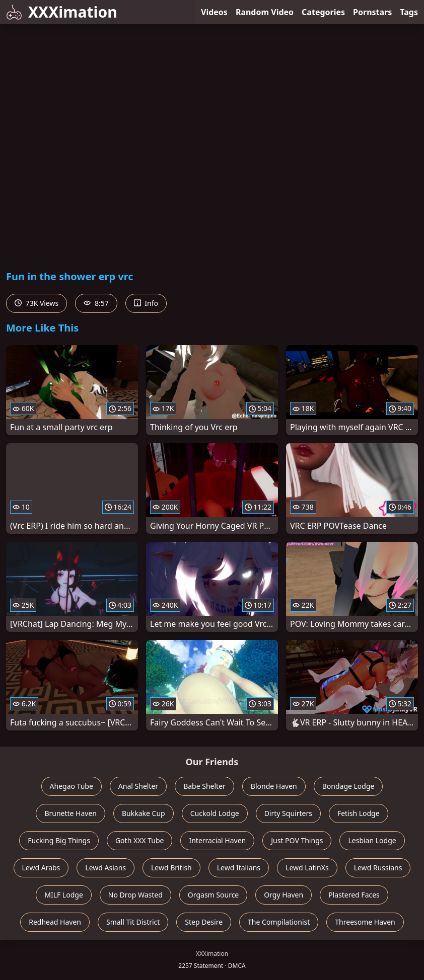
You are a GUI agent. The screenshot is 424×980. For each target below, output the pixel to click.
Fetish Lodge (359, 813)
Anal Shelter (138, 786)
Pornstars (372, 12)
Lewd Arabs (41, 868)
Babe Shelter (204, 786)
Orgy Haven (284, 895)
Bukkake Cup (144, 813)
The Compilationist (279, 922)
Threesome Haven (365, 922)
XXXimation (62, 12)
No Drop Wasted (135, 895)
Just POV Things (297, 840)
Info (146, 303)
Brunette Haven (70, 813)
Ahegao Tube (72, 786)
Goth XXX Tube (140, 840)
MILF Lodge (64, 895)
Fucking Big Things (59, 840)
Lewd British (171, 868)
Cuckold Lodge (215, 813)
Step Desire (204, 922)
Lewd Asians (105, 868)
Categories (323, 12)
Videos (214, 12)
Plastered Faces (354, 895)
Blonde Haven (274, 786)
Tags (409, 12)
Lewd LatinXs (307, 868)
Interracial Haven (217, 840)
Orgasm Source (213, 895)
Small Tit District (133, 922)
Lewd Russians (378, 868)
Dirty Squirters (288, 813)
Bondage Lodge (348, 786)
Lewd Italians (239, 868)
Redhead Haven (55, 922)
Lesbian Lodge (372, 840)
